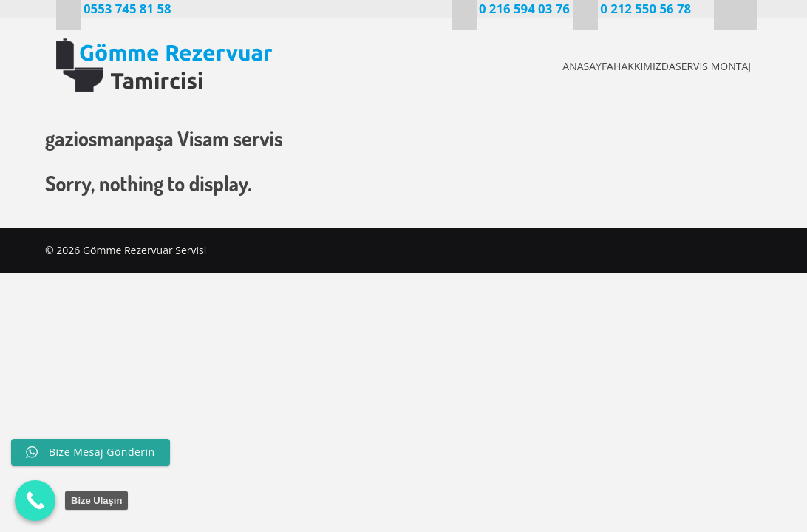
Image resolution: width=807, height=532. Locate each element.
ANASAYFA (536, 66)
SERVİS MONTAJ (711, 66)
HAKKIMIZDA (617, 66)
